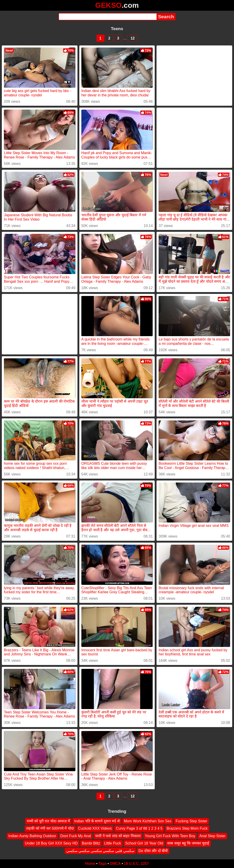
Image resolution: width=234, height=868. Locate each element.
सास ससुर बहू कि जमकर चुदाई (188, 843)
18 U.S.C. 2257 (136, 864)
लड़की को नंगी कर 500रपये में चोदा (50, 829)
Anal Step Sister (212, 836)
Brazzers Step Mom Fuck (187, 829)
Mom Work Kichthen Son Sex (148, 821)
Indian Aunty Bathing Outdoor (32, 836)
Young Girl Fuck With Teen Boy (170, 836)
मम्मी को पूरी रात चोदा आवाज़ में (48, 821)
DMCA (115, 864)
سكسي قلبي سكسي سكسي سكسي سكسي (100, 851)
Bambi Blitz (91, 843)
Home (90, 864)
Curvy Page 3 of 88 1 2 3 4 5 (139, 829)
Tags (103, 864)
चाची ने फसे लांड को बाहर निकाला (118, 836)
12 (133, 38)
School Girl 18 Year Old (144, 843)
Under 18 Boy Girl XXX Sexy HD (51, 843)
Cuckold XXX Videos (95, 829)
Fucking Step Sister (191, 821)
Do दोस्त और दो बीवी (153, 851)
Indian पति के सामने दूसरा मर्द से (97, 821)
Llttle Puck (113, 843)
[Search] (108, 17)
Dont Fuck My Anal (76, 836)
